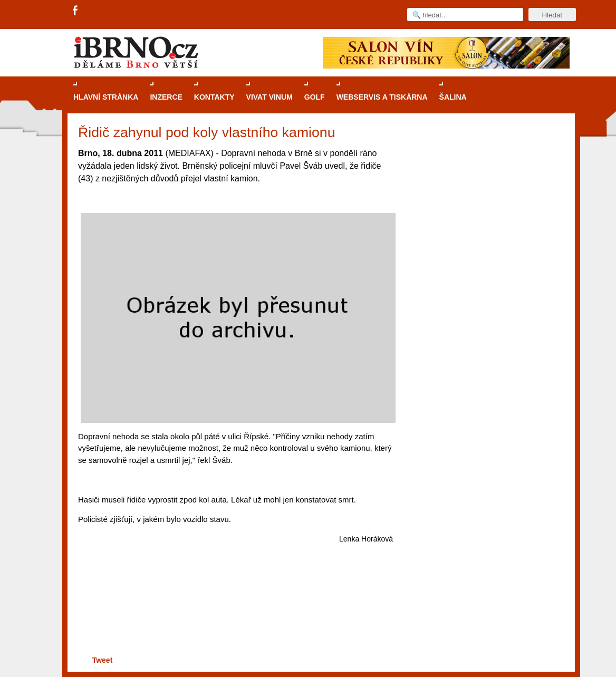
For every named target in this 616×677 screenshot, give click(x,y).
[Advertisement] (234, 612)
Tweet (103, 660)
